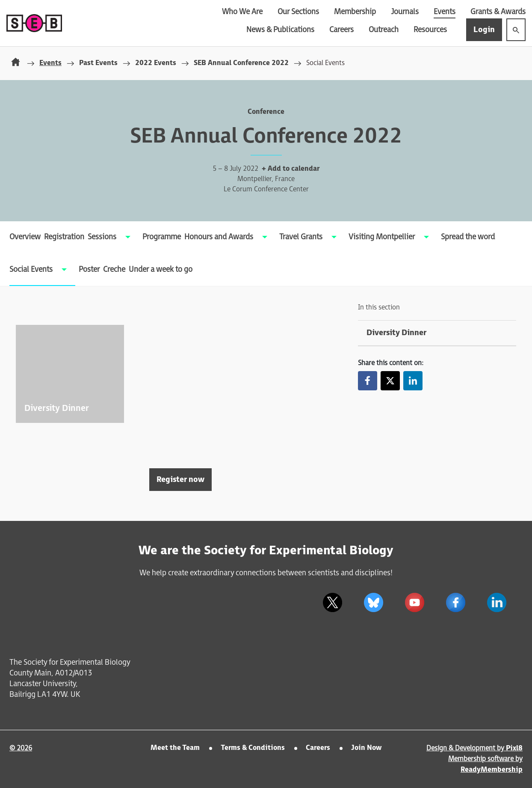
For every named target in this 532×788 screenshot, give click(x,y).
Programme (162, 237)
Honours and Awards (219, 237)
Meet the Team (175, 748)
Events (445, 12)
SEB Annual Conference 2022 (241, 63)
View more (70, 374)
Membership (355, 12)
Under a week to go (161, 269)
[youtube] (414, 602)
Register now (180, 480)
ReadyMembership (492, 770)
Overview (25, 237)
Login (484, 30)
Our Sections (298, 12)
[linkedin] (497, 602)
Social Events (31, 269)
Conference (266, 112)
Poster (89, 269)
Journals (405, 12)
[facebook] (455, 602)
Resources (430, 30)
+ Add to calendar (291, 169)
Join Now (366, 748)
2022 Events (156, 63)
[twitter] (332, 602)
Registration (64, 237)
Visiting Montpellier (382, 237)
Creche (114, 269)
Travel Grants (301, 237)
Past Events (98, 63)
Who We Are (242, 12)
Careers (341, 30)
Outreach (384, 30)
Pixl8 (514, 748)
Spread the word (468, 237)
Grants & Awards (498, 12)
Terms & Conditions (253, 748)
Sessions (102, 237)
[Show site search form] (516, 30)
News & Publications (280, 30)
